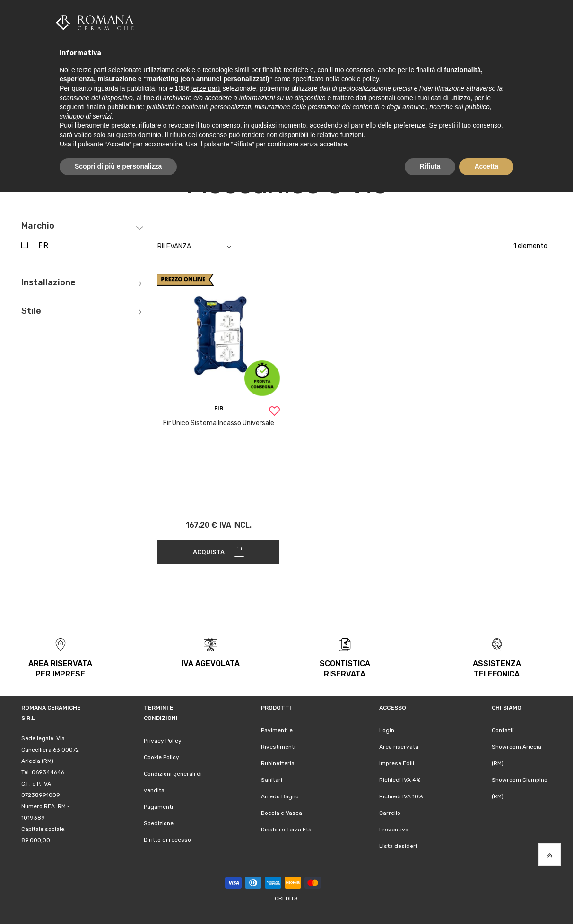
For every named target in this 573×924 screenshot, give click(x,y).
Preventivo (394, 829)
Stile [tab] (31, 310)
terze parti (206, 88)
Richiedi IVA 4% (400, 779)
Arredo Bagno (280, 796)
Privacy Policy (163, 740)
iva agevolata (211, 663)
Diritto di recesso (167, 839)
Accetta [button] (486, 166)
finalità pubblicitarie (115, 107)
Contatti (503, 729)
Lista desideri (398, 845)
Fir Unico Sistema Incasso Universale (219, 422)
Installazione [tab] (48, 282)
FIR (43, 244)
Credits (286, 898)
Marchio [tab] (38, 225)
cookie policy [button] (360, 79)
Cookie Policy (161, 756)
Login (387, 729)
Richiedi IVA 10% (401, 796)
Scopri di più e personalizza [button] (118, 166)
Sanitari (272, 779)
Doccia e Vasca (282, 812)
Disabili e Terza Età (286, 829)
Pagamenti (158, 806)
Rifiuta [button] (430, 166)
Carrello (390, 812)
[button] (274, 411)
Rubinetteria (278, 762)
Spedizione (159, 822)
